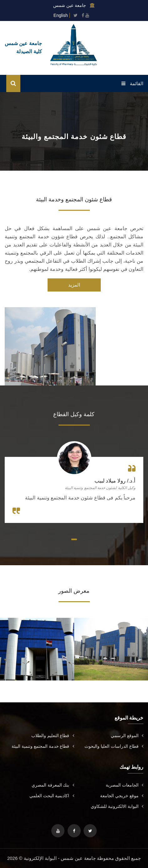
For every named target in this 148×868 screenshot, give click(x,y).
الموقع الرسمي (127, 736)
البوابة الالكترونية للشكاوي (117, 806)
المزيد (74, 285)
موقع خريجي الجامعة (122, 796)
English (61, 15)
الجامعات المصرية (125, 785)
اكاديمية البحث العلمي (52, 796)
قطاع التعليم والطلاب (53, 736)
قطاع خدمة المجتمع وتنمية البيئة (43, 746)
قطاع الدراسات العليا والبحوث (114, 746)
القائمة (132, 83)
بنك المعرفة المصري (53, 785)
